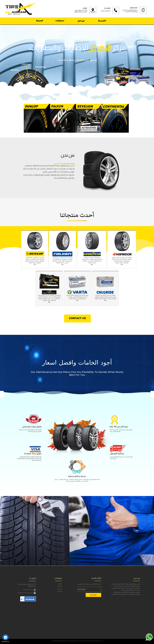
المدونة (60, 584)
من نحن (60, 589)
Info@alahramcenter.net (25, 593)
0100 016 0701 (106, 11)
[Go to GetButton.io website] (6, 642)
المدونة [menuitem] (39, 21)
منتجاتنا (60, 586)
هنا (62, 264)
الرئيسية (60, 591)
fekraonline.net (99, 641)
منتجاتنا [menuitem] (59, 21)
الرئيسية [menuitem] (102, 21)
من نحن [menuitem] (81, 21)
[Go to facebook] (6, 637)
